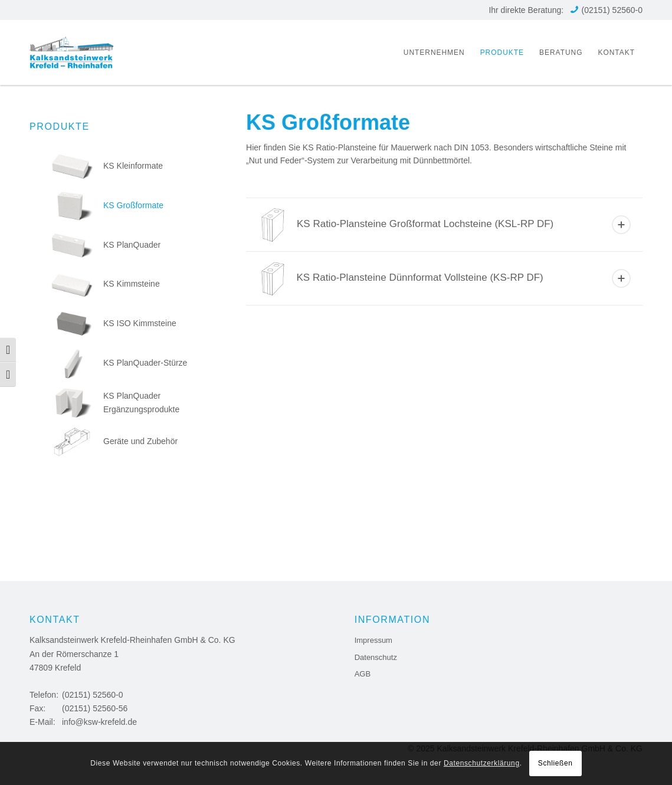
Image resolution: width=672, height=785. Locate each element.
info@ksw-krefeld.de (99, 722)
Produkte (60, 127)
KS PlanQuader (106, 245)
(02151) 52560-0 (612, 10)
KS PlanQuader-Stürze (119, 363)
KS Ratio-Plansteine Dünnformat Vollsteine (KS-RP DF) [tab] (446, 278)
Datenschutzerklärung (482, 763)
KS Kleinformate (107, 166)
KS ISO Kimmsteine (114, 323)
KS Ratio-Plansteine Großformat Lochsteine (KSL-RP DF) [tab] (446, 225)
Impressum (373, 640)
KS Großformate (107, 205)
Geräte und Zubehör (114, 441)
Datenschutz (376, 657)
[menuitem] (434, 52)
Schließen (555, 763)
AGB (363, 674)
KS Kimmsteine (106, 284)
